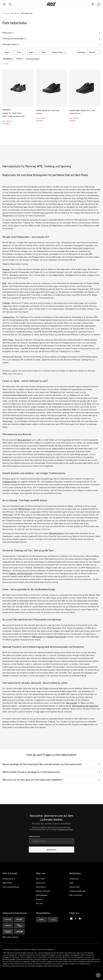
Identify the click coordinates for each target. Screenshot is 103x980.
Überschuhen (72, 703)
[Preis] (20, 52)
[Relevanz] (94, 52)
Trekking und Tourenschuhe (51, 39)
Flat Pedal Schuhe (51, 44)
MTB (4, 283)
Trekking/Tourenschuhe (56, 637)
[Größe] (33, 52)
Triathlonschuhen (10, 482)
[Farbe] (45, 52)
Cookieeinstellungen (78, 891)
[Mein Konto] (93, 4)
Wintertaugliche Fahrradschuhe (85, 706)
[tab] (51, 764)
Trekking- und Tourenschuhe (20, 573)
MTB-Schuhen (24, 509)
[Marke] (8, 52)
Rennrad (6, 269)
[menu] (4, 4)
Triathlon (6, 303)
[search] (9, 4)
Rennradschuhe (24, 440)
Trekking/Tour (8, 317)
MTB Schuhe (51, 33)
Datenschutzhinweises (66, 829)
